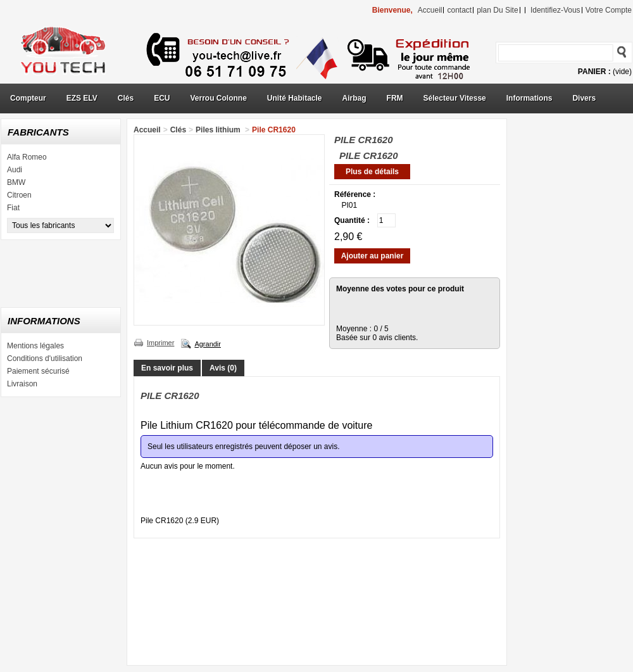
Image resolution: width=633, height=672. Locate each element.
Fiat (13, 208)
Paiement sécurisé (38, 371)
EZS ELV (82, 98)
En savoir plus (167, 368)
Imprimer (160, 343)
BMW (16, 182)
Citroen (19, 195)
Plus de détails (372, 172)
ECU (162, 98)
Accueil (147, 130)
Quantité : (352, 220)
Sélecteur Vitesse (455, 98)
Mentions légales (35, 346)
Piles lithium (219, 130)
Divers (584, 98)
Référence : (355, 194)
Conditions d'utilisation (45, 358)
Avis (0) (223, 368)
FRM (395, 98)
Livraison (22, 384)
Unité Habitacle (295, 98)
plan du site (497, 10)
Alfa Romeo (27, 157)
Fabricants (38, 132)
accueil (430, 10)
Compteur (28, 98)
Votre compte (609, 10)
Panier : (594, 72)
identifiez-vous (555, 10)
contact (459, 10)
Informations (530, 98)
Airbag (354, 98)
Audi (15, 170)
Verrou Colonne (219, 98)
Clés (126, 98)
